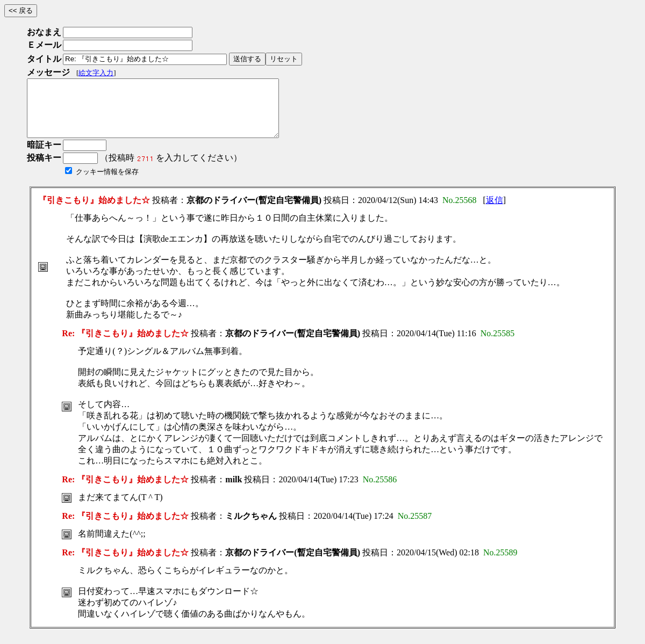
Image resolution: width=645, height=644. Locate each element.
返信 (494, 211)
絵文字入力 (96, 73)
